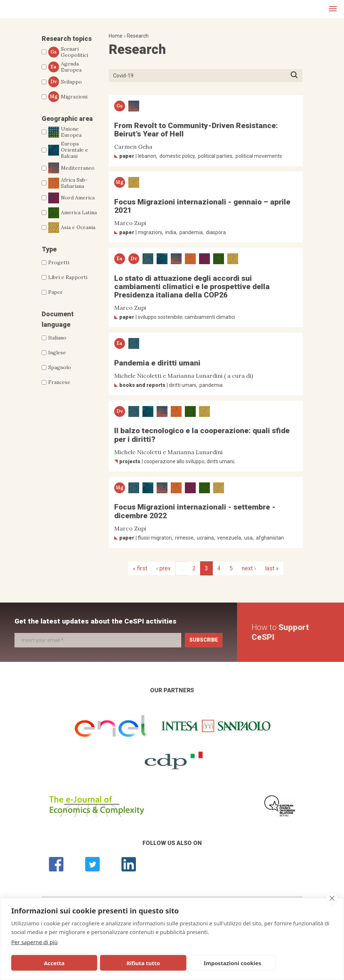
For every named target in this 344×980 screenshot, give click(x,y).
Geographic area (67, 119)
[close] (332, 898)
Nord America (71, 198)
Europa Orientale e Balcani (68, 150)
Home (116, 36)
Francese (59, 382)
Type (49, 249)
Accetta (43, 963)
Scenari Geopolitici (68, 52)
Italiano (57, 338)
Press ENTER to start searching (296, 75)
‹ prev (163, 568)
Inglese (57, 352)
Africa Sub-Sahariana (68, 183)
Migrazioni (68, 97)
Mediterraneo (71, 168)
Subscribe (204, 640)
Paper (55, 292)
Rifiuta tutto (109, 963)
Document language (58, 319)
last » (272, 568)
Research (138, 36)
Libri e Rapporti (68, 277)
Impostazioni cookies (177, 963)
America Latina (72, 213)
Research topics (67, 39)
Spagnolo (60, 367)
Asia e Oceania (72, 228)
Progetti (59, 262)
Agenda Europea (65, 67)
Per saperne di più (34, 942)
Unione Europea (65, 132)
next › (249, 568)
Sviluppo (65, 82)
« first (140, 568)
